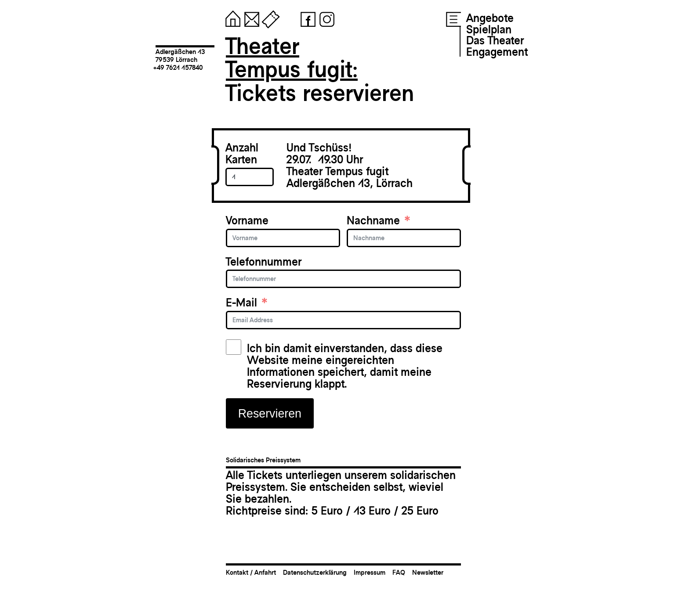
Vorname (247, 221)
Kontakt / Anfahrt (251, 572)
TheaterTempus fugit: (292, 58)
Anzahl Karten (242, 154)
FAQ (399, 572)
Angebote (490, 18)
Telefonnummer (264, 262)
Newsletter (428, 572)
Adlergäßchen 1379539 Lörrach (180, 56)
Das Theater (495, 40)
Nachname (373, 221)
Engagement (497, 52)
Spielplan (489, 29)
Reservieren (270, 414)
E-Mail (241, 303)
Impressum (370, 572)
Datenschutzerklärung (315, 572)
